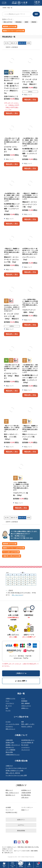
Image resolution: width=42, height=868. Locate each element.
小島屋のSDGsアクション (13, 755)
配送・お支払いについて (12, 793)
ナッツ (7, 701)
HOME (4, 8)
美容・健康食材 (25, 703)
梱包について (9, 790)
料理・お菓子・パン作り (28, 724)
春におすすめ (8, 22)
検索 (36, 14)
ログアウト (21, 825)
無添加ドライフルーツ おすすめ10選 (13, 31)
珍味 (7, 708)
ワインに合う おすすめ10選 (11, 552)
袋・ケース (9, 706)
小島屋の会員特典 (26, 793)
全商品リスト (25, 708)
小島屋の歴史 (9, 740)
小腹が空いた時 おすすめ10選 (12, 556)
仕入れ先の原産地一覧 (27, 743)
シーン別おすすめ (21, 717)
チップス (8, 711)
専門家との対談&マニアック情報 (14, 771)
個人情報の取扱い (26, 795)
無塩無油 (19, 22)
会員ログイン (21, 820)
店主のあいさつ (10, 747)
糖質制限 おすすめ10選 (10, 27)
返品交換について (10, 795)
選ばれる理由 (9, 752)
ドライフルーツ (10, 703)
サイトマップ (10, 810)
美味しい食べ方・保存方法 (13, 773)
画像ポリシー (25, 810)
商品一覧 (21, 694)
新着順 (29, 43)
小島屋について (21, 735)
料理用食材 (24, 701)
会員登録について (26, 790)
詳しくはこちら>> (17, 595)
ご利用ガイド (21, 785)
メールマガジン (25, 747)
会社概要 (8, 807)
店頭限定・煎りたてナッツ (13, 745)
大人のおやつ (9, 727)
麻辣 (27, 22)
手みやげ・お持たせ (27, 727)
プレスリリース (25, 750)
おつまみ (8, 722)
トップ (4, 3)
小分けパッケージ (26, 706)
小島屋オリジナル (10, 698)
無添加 (34, 22)
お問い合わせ (25, 797)
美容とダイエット (10, 729)
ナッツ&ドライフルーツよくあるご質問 (16, 775)
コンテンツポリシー (27, 807)
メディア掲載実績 (10, 750)
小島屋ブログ (9, 766)
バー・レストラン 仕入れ (12, 724)
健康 (23, 722)
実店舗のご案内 (10, 743)
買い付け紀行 (25, 745)
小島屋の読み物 (21, 761)
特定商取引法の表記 (11, 812)
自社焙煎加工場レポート (28, 740)
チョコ (23, 698)
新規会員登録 (21, 831)
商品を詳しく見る (12, 113)
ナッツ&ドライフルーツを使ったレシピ (16, 768)
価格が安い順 (14, 43)
